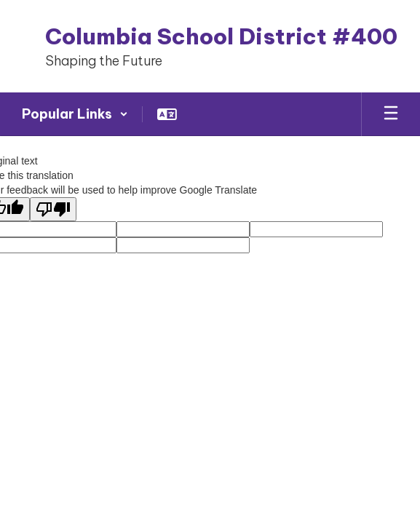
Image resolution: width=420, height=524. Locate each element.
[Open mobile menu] (391, 114)
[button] (75, 114)
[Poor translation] (53, 209)
